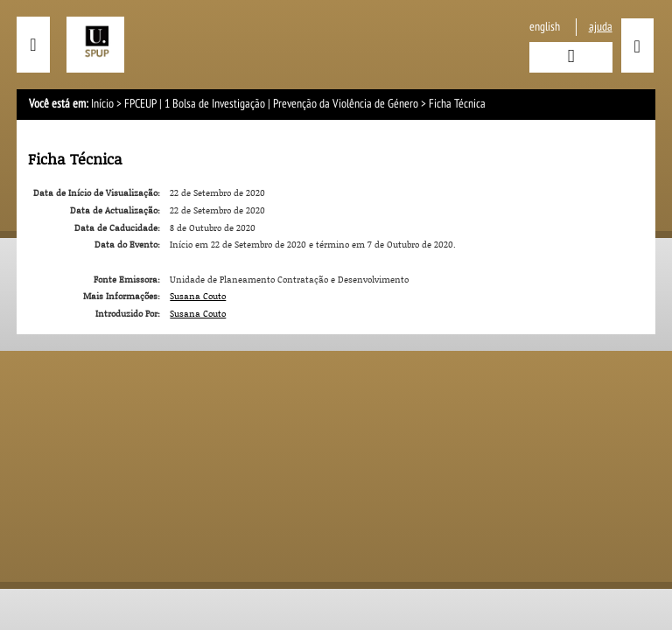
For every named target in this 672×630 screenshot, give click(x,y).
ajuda (601, 27)
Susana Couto (198, 296)
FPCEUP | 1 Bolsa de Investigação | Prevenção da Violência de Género (271, 104)
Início (102, 104)
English (545, 27)
